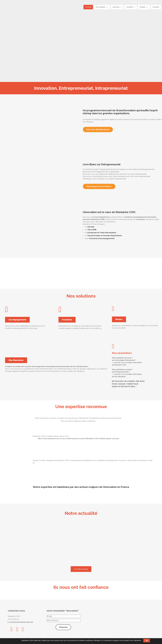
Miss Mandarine (136, 2)
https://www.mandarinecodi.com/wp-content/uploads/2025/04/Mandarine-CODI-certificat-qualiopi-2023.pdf (78, 439)
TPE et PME (92, 230)
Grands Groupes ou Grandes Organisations (105, 236)
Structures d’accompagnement (102, 238)
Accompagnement (17, 320)
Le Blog (153, 2)
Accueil (88, 7)
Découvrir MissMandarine (98, 130)
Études (119, 319)
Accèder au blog (81, 569)
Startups (91, 227)
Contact (156, 7)
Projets (144, 7)
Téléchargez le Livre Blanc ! (99, 186)
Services (117, 7)
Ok (147, 641)
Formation (67, 320)
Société (131, 7)
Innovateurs (102, 7)
